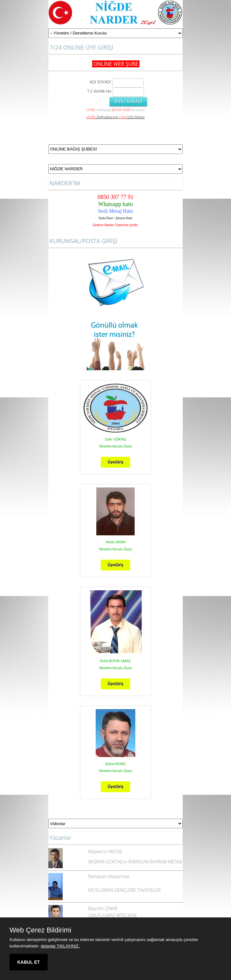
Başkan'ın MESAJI (105, 851)
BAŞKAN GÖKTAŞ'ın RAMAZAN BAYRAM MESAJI (135, 862)
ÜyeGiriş (115, 462)
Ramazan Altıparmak (109, 876)
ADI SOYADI (99, 82)
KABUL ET (29, 962)
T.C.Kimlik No (100, 91)
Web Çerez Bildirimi (40, 930)
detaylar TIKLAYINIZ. (60, 946)
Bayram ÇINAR (103, 908)
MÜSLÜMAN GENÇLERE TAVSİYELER (124, 890)
